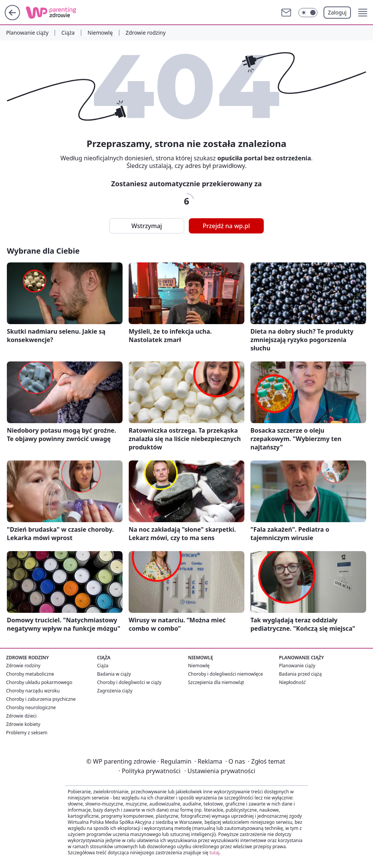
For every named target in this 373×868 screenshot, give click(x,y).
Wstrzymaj (147, 226)
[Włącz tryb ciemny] (308, 13)
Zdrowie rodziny (146, 33)
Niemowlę (100, 33)
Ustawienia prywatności (220, 771)
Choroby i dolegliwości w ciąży (129, 682)
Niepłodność (292, 682)
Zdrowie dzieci (21, 716)
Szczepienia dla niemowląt (216, 682)
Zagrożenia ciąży (115, 691)
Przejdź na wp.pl (226, 226)
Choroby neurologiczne (31, 707)
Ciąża (68, 33)
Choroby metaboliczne (30, 674)
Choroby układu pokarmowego (39, 682)
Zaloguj (337, 12)
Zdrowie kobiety (23, 724)
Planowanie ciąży (27, 33)
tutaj (214, 853)
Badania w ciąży (114, 674)
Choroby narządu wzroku (33, 691)
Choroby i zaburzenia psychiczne (41, 699)
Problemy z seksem (27, 733)
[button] (363, 13)
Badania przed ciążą (300, 674)
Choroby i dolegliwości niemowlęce (226, 674)
